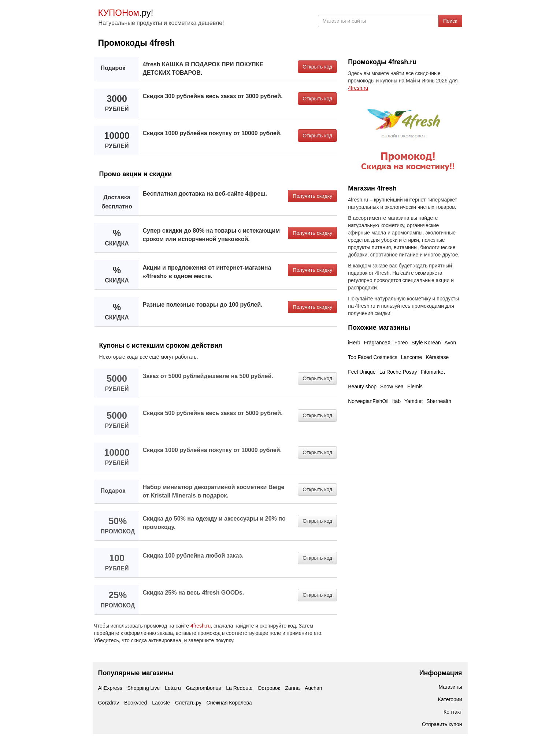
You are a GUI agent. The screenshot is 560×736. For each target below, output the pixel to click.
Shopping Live (144, 688)
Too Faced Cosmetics (373, 357)
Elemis (415, 387)
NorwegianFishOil (368, 401)
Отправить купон (442, 724)
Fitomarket (433, 372)
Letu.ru (173, 688)
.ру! (126, 13)
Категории (450, 699)
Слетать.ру (188, 703)
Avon (450, 343)
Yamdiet (413, 401)
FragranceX (377, 343)
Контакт (453, 712)
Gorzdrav (109, 703)
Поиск (450, 21)
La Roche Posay (398, 372)
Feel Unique (362, 372)
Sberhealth (439, 401)
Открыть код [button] (317, 67)
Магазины (450, 687)
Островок (269, 688)
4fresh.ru (201, 626)
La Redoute (239, 688)
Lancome (412, 357)
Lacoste (161, 703)
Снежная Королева (229, 703)
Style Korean (426, 343)
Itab (396, 401)
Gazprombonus (204, 688)
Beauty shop (362, 387)
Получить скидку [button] (312, 196)
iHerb (354, 343)
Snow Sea (392, 387)
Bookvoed (136, 703)
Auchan (313, 688)
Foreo (401, 343)
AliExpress (110, 688)
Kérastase (437, 357)
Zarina (293, 688)
